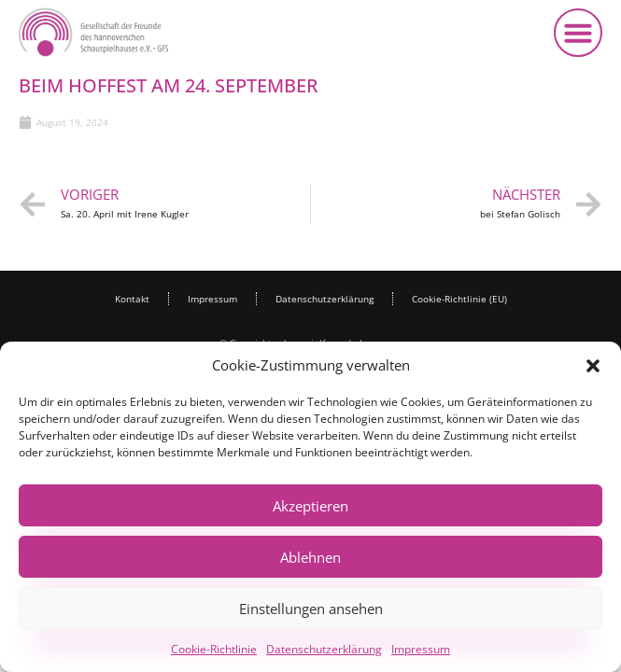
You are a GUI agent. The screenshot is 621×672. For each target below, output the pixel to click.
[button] (593, 366)
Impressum (421, 649)
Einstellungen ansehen (311, 609)
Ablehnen (310, 557)
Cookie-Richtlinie (214, 649)
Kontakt (132, 299)
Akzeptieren (310, 506)
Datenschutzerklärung (324, 649)
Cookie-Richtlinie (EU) (459, 299)
